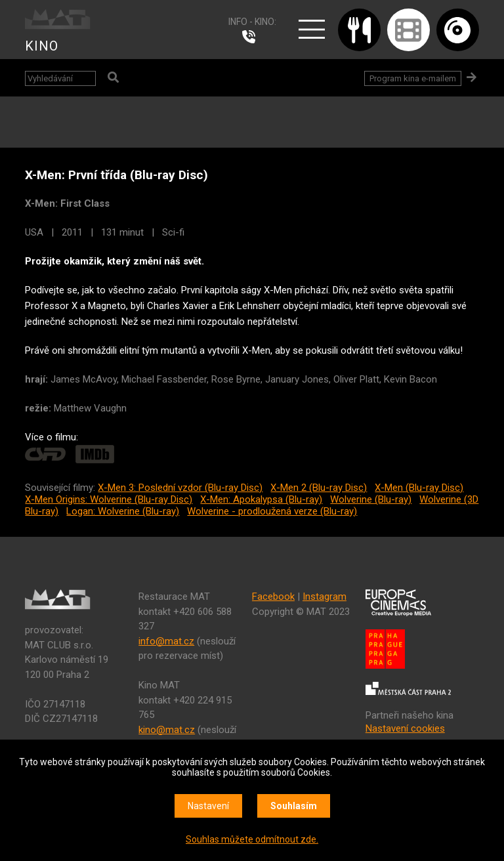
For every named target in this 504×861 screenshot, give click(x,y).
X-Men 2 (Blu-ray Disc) (319, 488)
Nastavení (208, 806)
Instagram (325, 597)
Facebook (273, 597)
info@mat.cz (166, 641)
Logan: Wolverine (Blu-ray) (123, 511)
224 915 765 (252, 37)
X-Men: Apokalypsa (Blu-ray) (261, 499)
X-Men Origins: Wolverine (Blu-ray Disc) (109, 499)
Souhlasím (294, 806)
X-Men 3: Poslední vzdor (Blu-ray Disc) (180, 488)
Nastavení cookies (405, 728)
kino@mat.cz (167, 730)
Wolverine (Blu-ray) (371, 499)
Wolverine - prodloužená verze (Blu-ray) (272, 511)
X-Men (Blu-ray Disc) (419, 488)
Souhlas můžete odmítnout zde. (252, 839)
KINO (42, 46)
